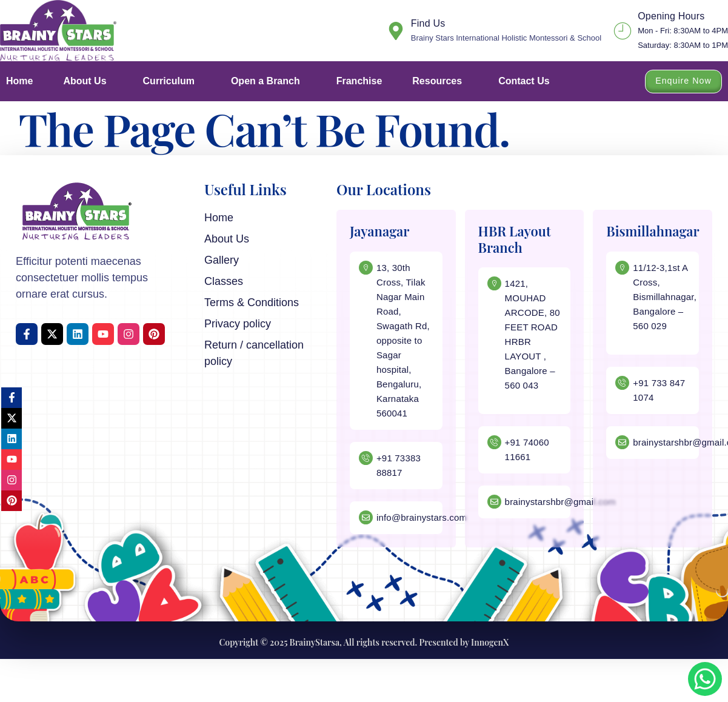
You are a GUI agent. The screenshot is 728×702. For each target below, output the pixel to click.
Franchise (359, 81)
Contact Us (524, 81)
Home (19, 81)
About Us (88, 81)
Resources (440, 81)
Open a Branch (269, 81)
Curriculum (172, 81)
